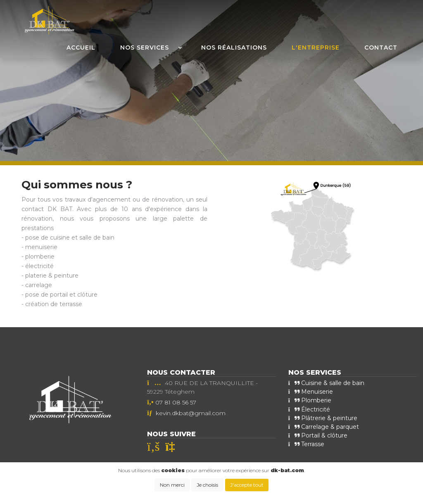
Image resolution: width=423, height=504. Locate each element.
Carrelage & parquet (324, 426)
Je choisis (207, 485)
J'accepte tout (247, 485)
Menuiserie (311, 392)
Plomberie (310, 400)
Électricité (309, 409)
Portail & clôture (318, 435)
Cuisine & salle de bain (326, 383)
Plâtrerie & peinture (323, 418)
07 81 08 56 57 (176, 402)
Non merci (172, 485)
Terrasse (306, 444)
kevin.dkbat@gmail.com (191, 413)
